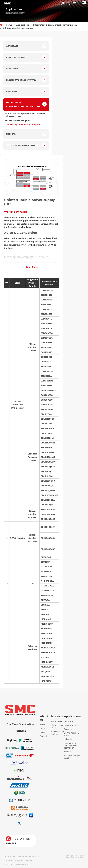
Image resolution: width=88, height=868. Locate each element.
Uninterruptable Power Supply (18, 28)
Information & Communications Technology (55, 25)
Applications (23, 25)
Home (9, 25)
